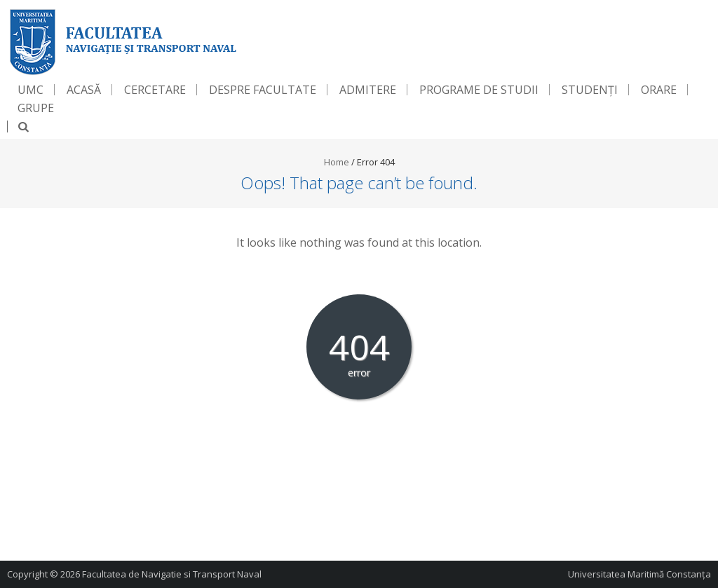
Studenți (590, 90)
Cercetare (155, 90)
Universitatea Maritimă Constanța (639, 574)
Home (337, 162)
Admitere (368, 90)
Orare (659, 90)
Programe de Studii (479, 90)
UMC (31, 90)
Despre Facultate (263, 90)
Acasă (84, 90)
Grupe (36, 108)
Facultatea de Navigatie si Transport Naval (172, 574)
